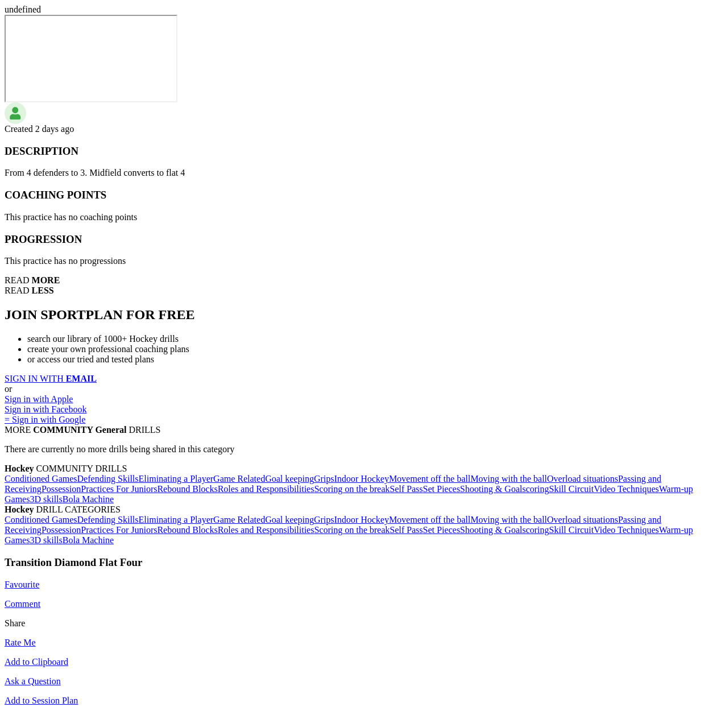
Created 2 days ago (39, 129)
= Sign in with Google (45, 420)
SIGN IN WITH (51, 379)
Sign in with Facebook (45, 409)
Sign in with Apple (39, 399)
